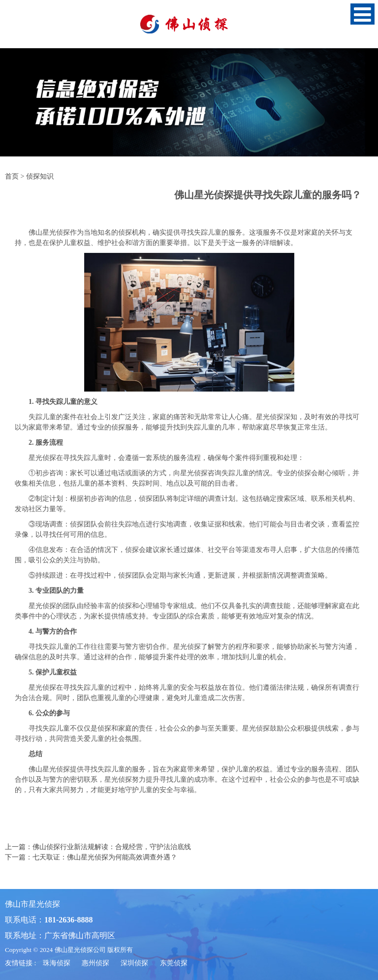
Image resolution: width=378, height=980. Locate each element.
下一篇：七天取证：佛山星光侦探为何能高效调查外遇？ (91, 857)
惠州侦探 (95, 963)
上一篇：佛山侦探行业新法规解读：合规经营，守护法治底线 (98, 847)
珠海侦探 (57, 963)
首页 (12, 176)
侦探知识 (40, 176)
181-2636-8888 (68, 920)
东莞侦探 (174, 963)
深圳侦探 (134, 963)
